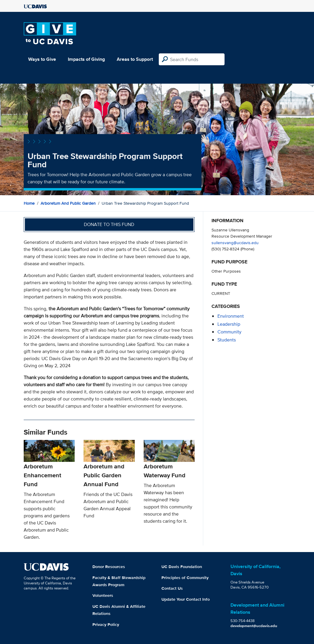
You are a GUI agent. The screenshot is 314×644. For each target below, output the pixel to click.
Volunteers (103, 595)
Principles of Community (185, 578)
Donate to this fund (109, 224)
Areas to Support (135, 59)
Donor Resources (109, 567)
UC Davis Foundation (182, 567)
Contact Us (172, 588)
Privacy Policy (106, 624)
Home (29, 203)
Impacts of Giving (86, 59)
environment (231, 316)
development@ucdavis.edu (254, 626)
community (229, 332)
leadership (229, 324)
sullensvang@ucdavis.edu (235, 243)
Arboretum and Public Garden (68, 203)
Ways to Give (42, 59)
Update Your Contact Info (186, 599)
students (227, 340)
